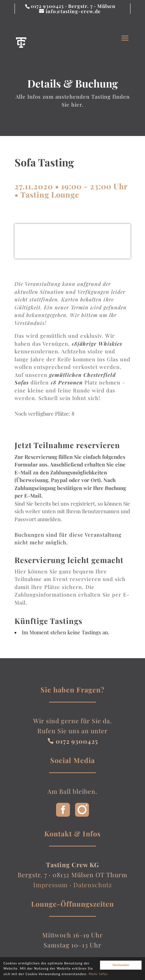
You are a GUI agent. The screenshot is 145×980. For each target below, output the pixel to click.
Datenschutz (93, 885)
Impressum (51, 885)
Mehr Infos (98, 975)
